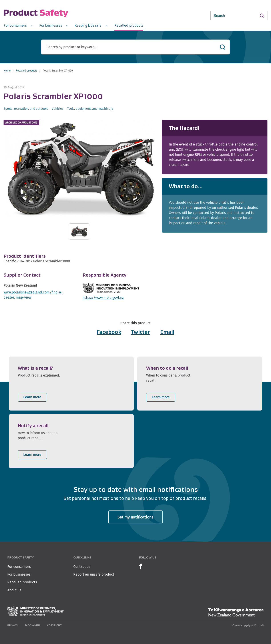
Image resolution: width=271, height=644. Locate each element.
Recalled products (26, 71)
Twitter (140, 332)
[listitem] (71, 384)
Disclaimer (33, 625)
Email (167, 332)
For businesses (19, 574)
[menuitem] (18, 25)
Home (7, 71)
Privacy (13, 625)
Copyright (54, 625)
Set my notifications (135, 517)
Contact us (82, 567)
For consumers (19, 567)
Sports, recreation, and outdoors (26, 109)
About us (14, 590)
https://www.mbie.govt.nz (103, 298)
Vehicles (58, 109)
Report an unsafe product (94, 574)
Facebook (109, 332)
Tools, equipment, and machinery (90, 109)
